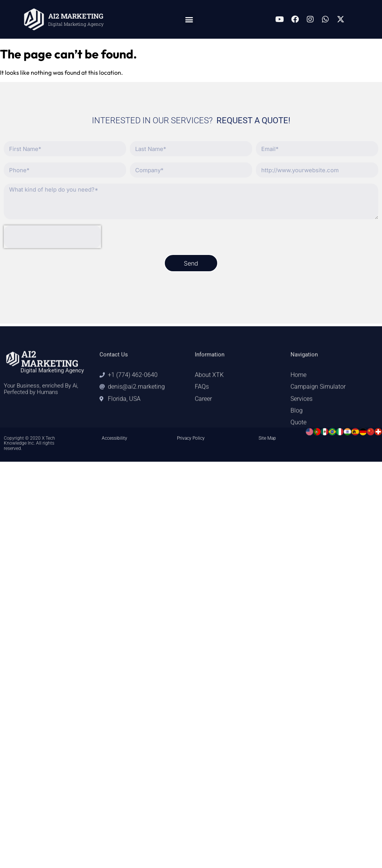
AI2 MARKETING (76, 16)
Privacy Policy (191, 438)
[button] (189, 20)
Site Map (267, 438)
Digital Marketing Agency (76, 24)
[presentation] (52, 237)
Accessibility (114, 438)
